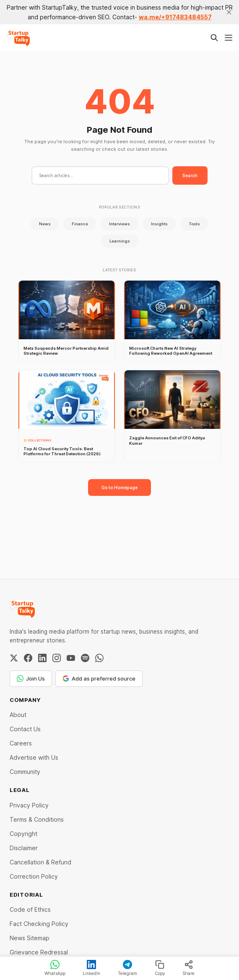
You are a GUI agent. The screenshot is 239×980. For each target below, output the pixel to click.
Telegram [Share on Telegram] (127, 968)
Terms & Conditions (37, 819)
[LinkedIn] (42, 658)
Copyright (23, 834)
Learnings (120, 241)
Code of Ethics (30, 909)
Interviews (120, 224)
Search (190, 175)
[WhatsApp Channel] (99, 658)
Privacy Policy (29, 805)
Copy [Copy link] (160, 968)
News (45, 224)
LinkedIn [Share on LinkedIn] (91, 968)
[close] (229, 12)
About (18, 715)
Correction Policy (34, 876)
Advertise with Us (34, 757)
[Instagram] (57, 658)
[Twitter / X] (14, 658)
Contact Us (25, 729)
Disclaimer (24, 848)
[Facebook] (28, 658)
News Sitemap (30, 938)
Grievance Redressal (39, 952)
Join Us (31, 678)
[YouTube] (71, 658)
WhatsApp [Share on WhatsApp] (55, 968)
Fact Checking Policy (39, 924)
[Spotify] (85, 658)
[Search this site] (214, 38)
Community (25, 772)
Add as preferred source (99, 678)
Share (188, 968)
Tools (194, 224)
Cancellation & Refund (40, 862)
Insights (159, 224)
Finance (80, 224)
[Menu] (229, 38)
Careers (21, 743)
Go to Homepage (120, 487)
